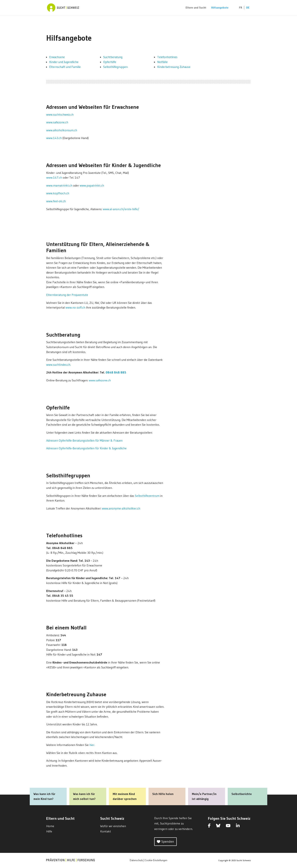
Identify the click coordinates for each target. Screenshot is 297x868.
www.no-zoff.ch (75, 307)
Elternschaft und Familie (65, 67)
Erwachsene (57, 57)
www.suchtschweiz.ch (60, 114)
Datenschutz (136, 860)
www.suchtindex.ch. (59, 365)
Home (50, 826)
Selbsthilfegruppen (115, 67)
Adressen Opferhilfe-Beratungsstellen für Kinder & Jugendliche (86, 448)
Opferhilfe (110, 62)
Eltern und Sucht (196, 8)
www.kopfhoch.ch (58, 193)
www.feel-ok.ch (56, 201)
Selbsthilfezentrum (147, 496)
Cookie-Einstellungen (156, 860)
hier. (92, 745)
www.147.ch (54, 177)
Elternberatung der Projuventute (67, 295)
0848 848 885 (116, 372)
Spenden (168, 842)
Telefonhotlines (167, 57)
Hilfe (49, 831)
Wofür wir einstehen (113, 826)
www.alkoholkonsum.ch (62, 130)
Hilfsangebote (220, 8)
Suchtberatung (113, 57)
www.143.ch (54, 138)
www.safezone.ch (57, 122)
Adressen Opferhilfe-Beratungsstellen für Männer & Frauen (84, 440)
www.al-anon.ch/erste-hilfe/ (121, 209)
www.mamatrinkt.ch (59, 185)
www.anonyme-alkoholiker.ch (121, 508)
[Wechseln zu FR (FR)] (239, 11)
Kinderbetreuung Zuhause (174, 67)
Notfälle (162, 62)
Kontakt (106, 831)
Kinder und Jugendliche (64, 62)
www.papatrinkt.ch (92, 185)
